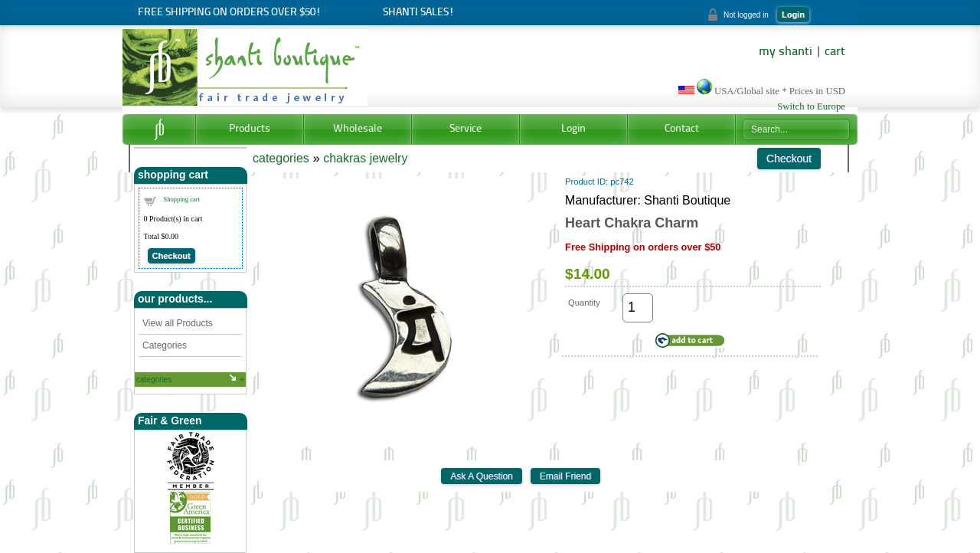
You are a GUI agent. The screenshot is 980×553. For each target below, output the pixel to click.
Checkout (171, 256)
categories (154, 380)
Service (465, 129)
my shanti (786, 52)
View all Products (178, 323)
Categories (165, 345)
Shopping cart (182, 199)
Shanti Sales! (418, 13)
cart (835, 52)
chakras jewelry (365, 158)
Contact (682, 129)
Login (793, 15)
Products (250, 129)
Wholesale (358, 129)
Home (159, 129)
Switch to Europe (811, 106)
